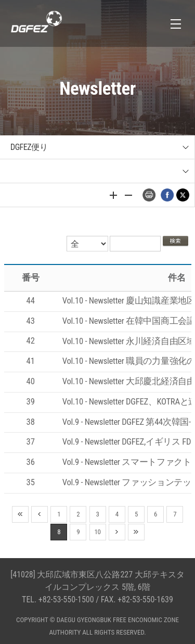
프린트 (149, 195)
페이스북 (167, 195)
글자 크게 (113, 195)
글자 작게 (128, 195)
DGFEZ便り (29, 147)
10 (98, 532)
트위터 (183, 195)
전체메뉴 (175, 24)
